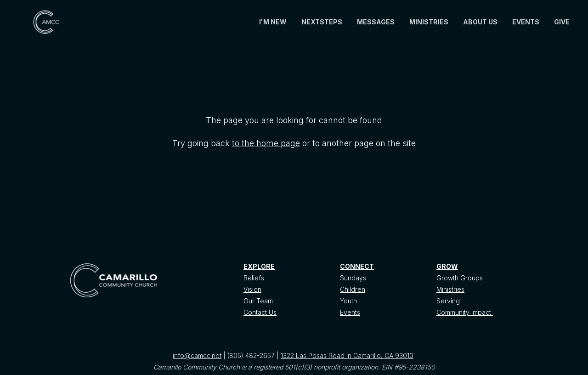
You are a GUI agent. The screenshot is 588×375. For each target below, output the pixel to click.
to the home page (266, 143)
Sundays (353, 278)
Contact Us (260, 312)
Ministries (450, 289)
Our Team (258, 301)
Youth (348, 301)
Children (353, 289)
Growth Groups (460, 278)
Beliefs (254, 278)
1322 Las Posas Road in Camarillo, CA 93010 (347, 355)
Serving (448, 301)
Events (350, 312)
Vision (252, 289)
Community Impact (465, 312)
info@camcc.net (197, 355)
